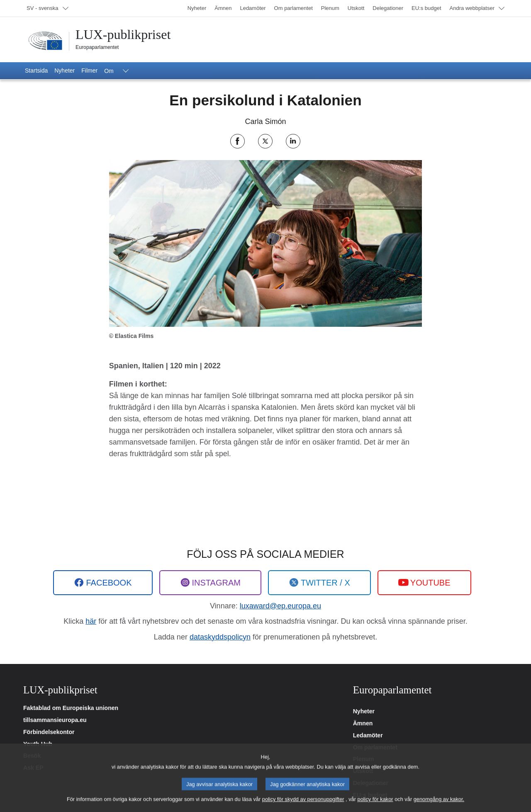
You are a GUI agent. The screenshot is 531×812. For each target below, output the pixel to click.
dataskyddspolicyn (220, 637)
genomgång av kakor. (439, 806)
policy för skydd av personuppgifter (303, 806)
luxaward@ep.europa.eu (280, 606)
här (91, 621)
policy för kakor (375, 806)
